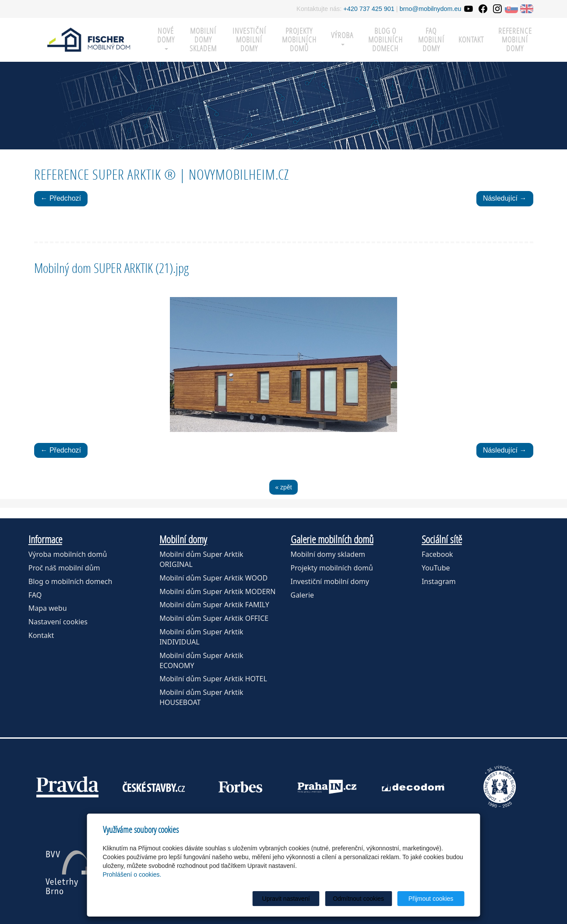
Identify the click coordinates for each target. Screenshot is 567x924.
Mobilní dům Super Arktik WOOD (213, 578)
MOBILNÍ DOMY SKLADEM (203, 40)
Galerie (303, 595)
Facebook (437, 554)
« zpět (283, 487)
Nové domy (166, 38)
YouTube (436, 568)
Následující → (505, 198)
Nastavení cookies (58, 622)
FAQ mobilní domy (431, 40)
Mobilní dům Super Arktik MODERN (217, 591)
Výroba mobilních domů (68, 554)
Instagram (439, 581)
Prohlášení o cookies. (132, 874)
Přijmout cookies (431, 899)
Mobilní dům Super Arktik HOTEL (213, 679)
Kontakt (471, 40)
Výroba (342, 38)
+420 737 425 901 (369, 9)
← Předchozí (61, 198)
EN (527, 9)
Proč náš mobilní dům (64, 568)
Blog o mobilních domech (386, 40)
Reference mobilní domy (515, 40)
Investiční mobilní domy (249, 40)
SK (511, 9)
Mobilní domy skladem (328, 554)
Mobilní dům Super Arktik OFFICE (214, 618)
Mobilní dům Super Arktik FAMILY (214, 605)
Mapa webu (48, 608)
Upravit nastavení (286, 899)
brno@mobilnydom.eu (431, 9)
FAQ (35, 595)
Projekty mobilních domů (299, 40)
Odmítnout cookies (358, 899)
